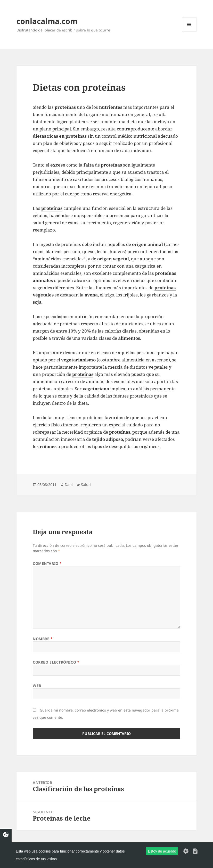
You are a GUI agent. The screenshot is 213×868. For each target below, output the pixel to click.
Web (37, 686)
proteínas (166, 273)
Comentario (47, 563)
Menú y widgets (189, 32)
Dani (69, 485)
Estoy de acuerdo (162, 851)
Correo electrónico (56, 662)
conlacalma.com (47, 21)
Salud (86, 485)
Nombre (43, 639)
